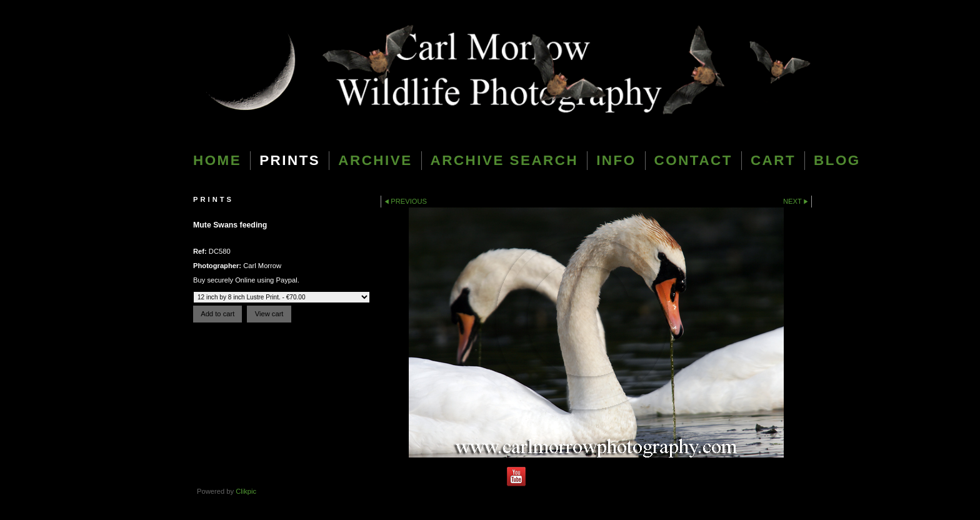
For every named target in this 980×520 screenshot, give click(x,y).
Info (616, 160)
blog (837, 160)
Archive (375, 160)
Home (217, 160)
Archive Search (505, 160)
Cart (773, 160)
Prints (290, 160)
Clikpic (246, 491)
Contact (693, 160)
